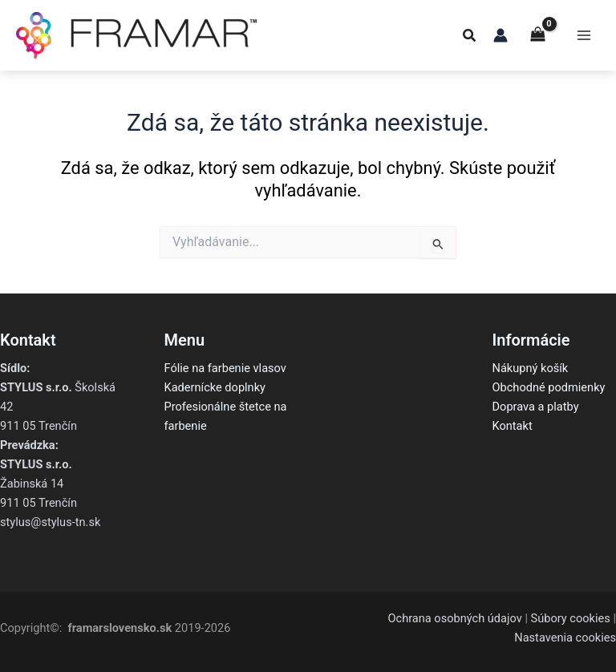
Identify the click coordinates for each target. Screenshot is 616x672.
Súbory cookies (571, 618)
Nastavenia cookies (565, 638)
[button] (470, 37)
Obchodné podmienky (549, 387)
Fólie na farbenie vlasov (225, 368)
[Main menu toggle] (584, 35)
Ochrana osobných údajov (454, 618)
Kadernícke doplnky (215, 387)
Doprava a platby (536, 407)
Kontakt (513, 426)
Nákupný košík (531, 368)
